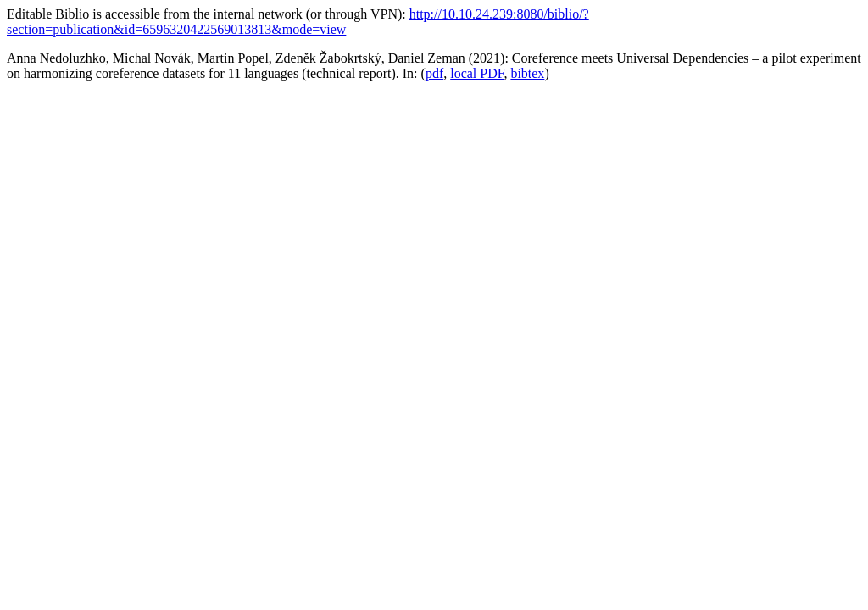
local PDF (477, 73)
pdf (434, 73)
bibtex (527, 73)
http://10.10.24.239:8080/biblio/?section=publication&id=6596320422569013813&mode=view (298, 22)
